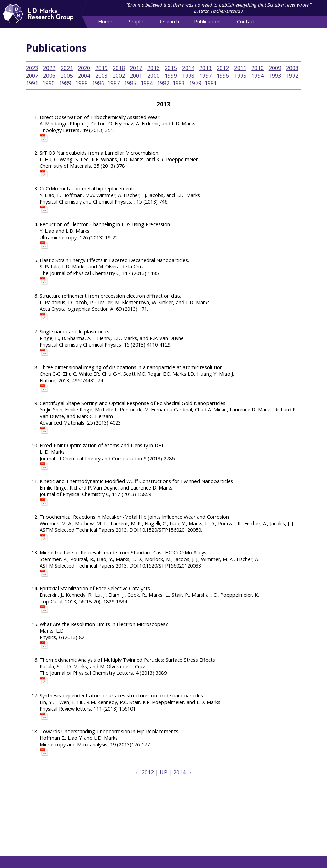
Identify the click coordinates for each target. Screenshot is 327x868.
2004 (84, 76)
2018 (119, 68)
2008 (292, 68)
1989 (65, 83)
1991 (32, 83)
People (135, 21)
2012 (223, 68)
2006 (49, 76)
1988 (82, 83)
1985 (130, 83)
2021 (67, 68)
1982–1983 (171, 83)
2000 (154, 76)
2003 (102, 76)
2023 (32, 68)
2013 (205, 68)
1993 (275, 76)
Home (105, 21)
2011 (240, 68)
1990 (49, 83)
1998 (188, 76)
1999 (171, 76)
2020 (84, 68)
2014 (188, 68)
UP (163, 772)
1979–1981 (203, 83)
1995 (240, 76)
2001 (136, 76)
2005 (67, 76)
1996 (223, 76)
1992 (292, 76)
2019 (102, 68)
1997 (205, 76)
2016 (154, 68)
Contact (246, 21)
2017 (136, 68)
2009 (275, 68)
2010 (257, 68)
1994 (257, 76)
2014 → (183, 772)
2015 (171, 68)
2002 (119, 76)
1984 (147, 83)
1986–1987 (106, 83)
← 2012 (144, 772)
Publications (208, 21)
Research (169, 21)
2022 (49, 68)
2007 (32, 76)
